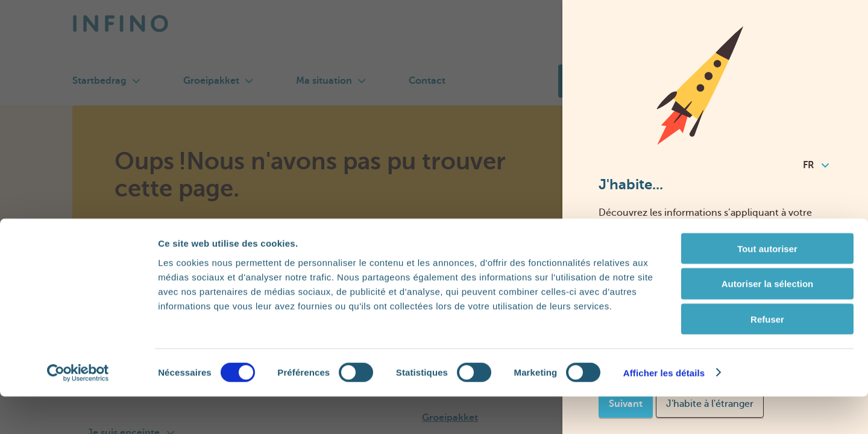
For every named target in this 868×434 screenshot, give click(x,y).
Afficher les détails (664, 410)
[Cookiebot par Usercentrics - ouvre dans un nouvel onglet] (78, 410)
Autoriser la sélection (768, 322)
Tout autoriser (767, 286)
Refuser (767, 357)
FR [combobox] (816, 165)
